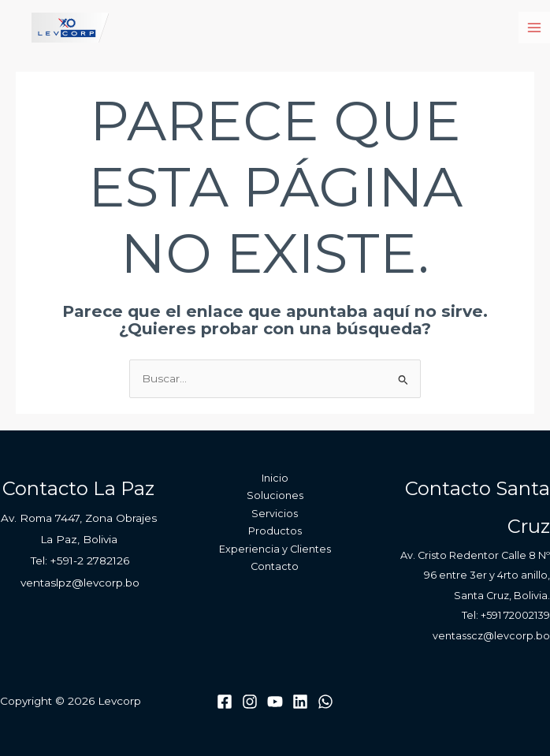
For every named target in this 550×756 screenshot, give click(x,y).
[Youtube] (275, 702)
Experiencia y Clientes (275, 549)
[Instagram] (250, 702)
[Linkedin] (300, 702)
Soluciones (275, 495)
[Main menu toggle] (535, 28)
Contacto (275, 566)
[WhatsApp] (325, 702)
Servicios (275, 514)
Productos (275, 531)
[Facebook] (225, 702)
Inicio (275, 478)
